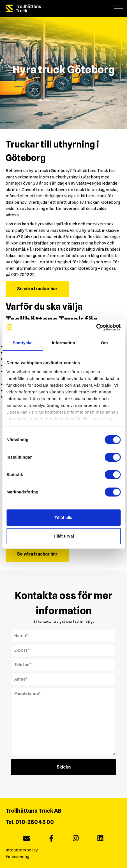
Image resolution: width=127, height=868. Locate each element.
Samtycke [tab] (23, 343)
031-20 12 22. (23, 275)
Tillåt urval (63, 536)
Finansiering (17, 856)
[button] (119, 8)
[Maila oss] (27, 839)
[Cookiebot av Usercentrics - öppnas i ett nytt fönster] (96, 327)
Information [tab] (64, 343)
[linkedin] (100, 839)
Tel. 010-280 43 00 (30, 822)
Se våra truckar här (37, 289)
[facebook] (51, 839)
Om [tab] (104, 343)
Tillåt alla (64, 517)
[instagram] (76, 839)
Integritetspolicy (22, 850)
